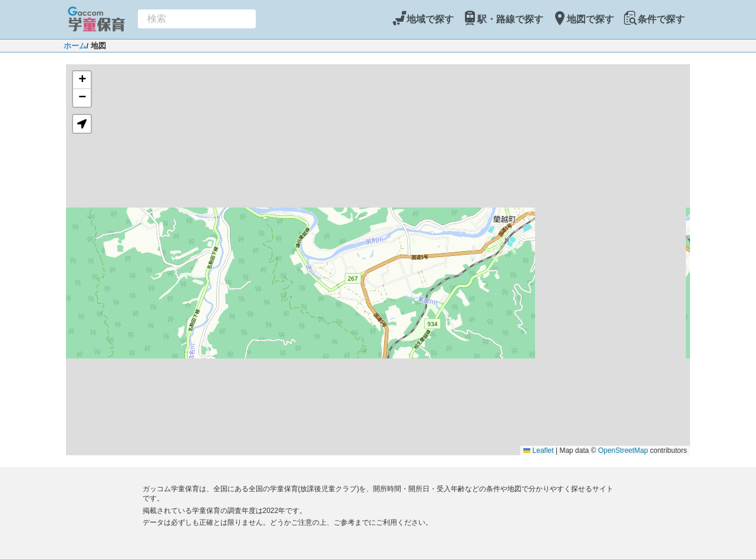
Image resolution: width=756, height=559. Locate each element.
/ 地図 (96, 46)
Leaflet (538, 451)
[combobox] (197, 19)
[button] (82, 80)
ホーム (75, 46)
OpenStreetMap (623, 451)
